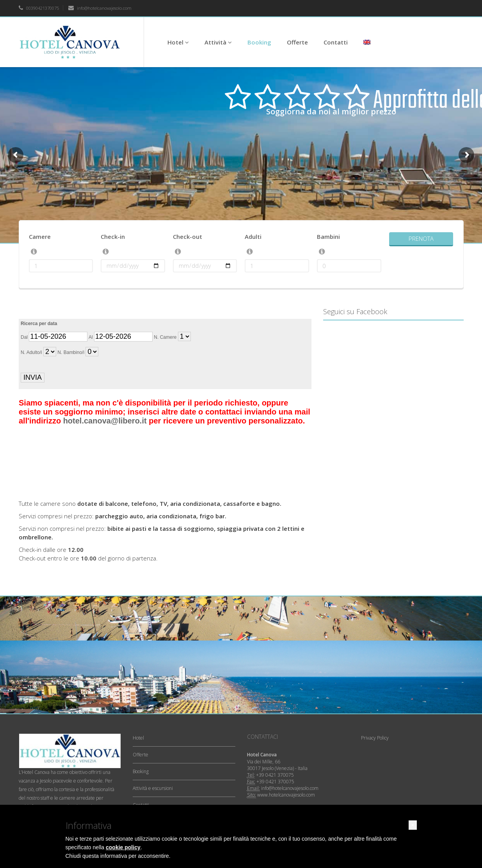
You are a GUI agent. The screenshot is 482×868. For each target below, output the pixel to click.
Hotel (178, 42)
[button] (413, 825)
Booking (259, 42)
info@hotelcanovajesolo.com (100, 8)
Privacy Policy (375, 738)
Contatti (336, 42)
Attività (218, 42)
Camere (40, 237)
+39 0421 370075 (275, 775)
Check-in (113, 237)
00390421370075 (39, 8)
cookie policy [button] (123, 847)
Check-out (188, 237)
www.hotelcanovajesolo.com (286, 795)
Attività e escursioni (153, 788)
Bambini (328, 237)
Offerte (297, 42)
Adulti (253, 237)
